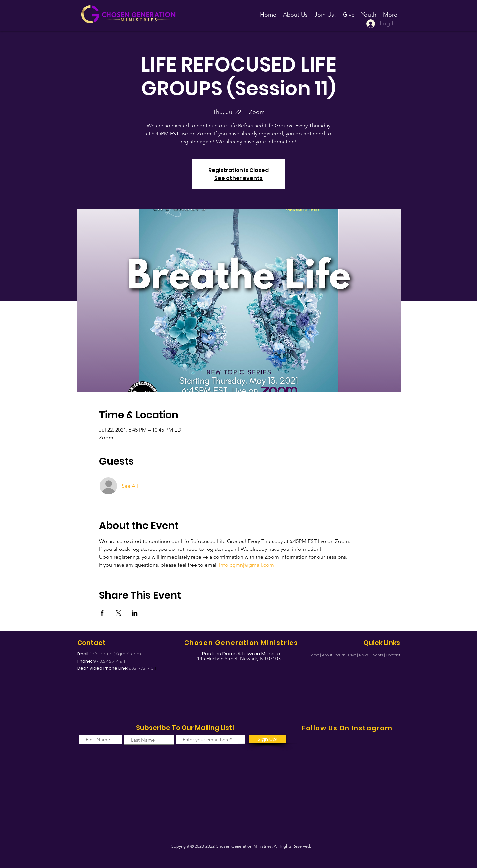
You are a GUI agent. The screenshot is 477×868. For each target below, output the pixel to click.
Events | (379, 655)
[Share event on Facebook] (102, 613)
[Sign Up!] (268, 739)
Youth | (342, 655)
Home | (315, 655)
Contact (393, 655)
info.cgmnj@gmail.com (116, 654)
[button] (325, 12)
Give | (354, 655)
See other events (238, 178)
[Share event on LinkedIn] (135, 613)
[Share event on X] (118, 613)
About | (329, 655)
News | (365, 655)
